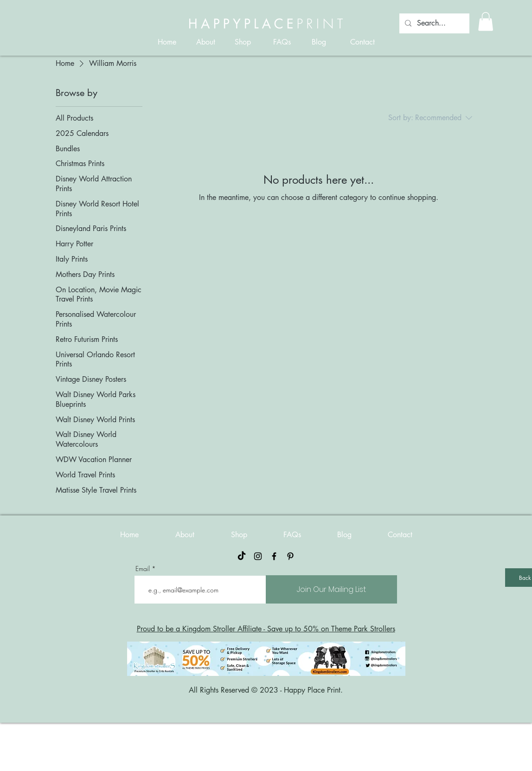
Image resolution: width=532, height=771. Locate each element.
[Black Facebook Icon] (274, 556)
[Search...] (433, 23)
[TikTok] (242, 556)
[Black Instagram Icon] (258, 556)
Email (143, 569)
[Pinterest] (290, 556)
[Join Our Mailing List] (331, 589)
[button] (486, 22)
